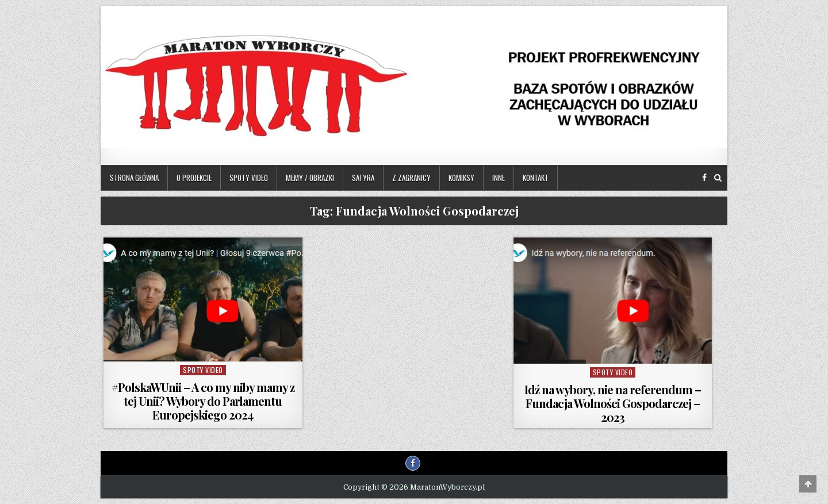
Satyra (363, 178)
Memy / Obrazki (310, 178)
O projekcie (194, 178)
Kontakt (536, 178)
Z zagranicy (411, 178)
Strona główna (134, 178)
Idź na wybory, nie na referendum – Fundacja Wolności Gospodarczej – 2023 (613, 403)
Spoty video (249, 178)
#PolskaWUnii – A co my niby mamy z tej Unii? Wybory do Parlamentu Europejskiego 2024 (203, 401)
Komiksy (461, 178)
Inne (499, 178)
